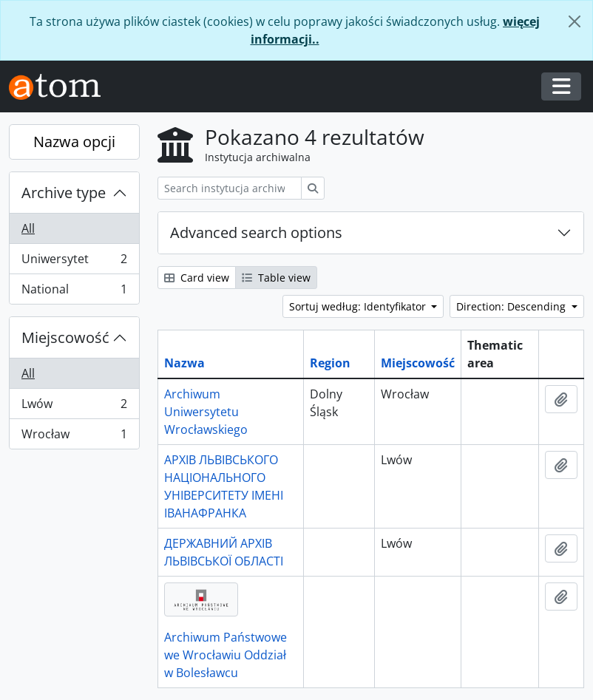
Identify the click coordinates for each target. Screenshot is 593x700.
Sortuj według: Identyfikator (359, 306)
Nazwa (184, 363)
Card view (197, 278)
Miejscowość (65, 337)
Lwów (74, 407)
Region (330, 363)
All (28, 228)
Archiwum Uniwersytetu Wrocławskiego (206, 412)
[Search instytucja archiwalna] (230, 188)
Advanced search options (256, 232)
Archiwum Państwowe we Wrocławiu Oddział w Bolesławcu (226, 655)
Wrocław (74, 437)
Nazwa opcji (74, 142)
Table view (276, 278)
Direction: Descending (512, 306)
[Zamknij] (575, 21)
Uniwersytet (74, 262)
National (74, 292)
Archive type (64, 193)
